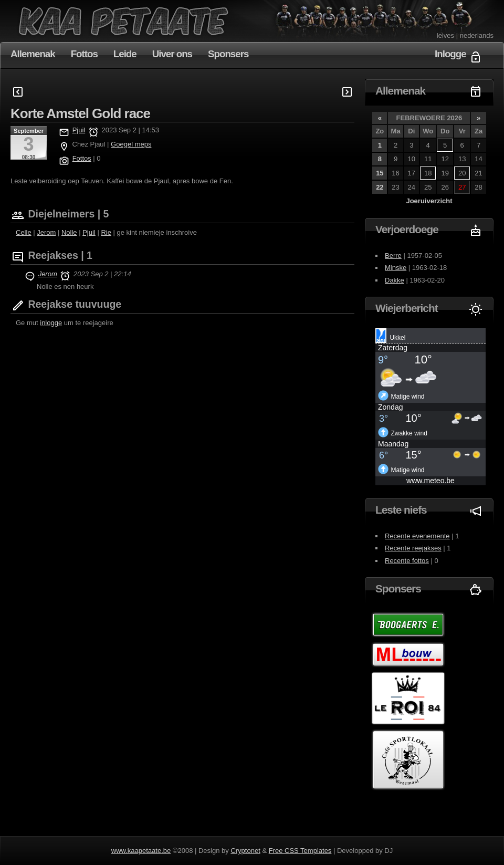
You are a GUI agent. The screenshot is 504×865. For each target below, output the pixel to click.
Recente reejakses (413, 548)
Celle (24, 232)
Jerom (46, 232)
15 (380, 173)
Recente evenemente (417, 536)
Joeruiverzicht (429, 201)
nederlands (477, 35)
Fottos (84, 54)
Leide (125, 54)
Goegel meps (131, 144)
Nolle (69, 232)
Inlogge (450, 54)
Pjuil (79, 130)
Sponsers (228, 54)
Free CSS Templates (300, 851)
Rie (106, 232)
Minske (396, 268)
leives (445, 35)
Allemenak (33, 54)
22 (380, 187)
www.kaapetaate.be (141, 851)
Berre (393, 256)
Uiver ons (172, 54)
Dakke (395, 280)
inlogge (51, 323)
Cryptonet (245, 851)
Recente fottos (407, 561)
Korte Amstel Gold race (80, 113)
